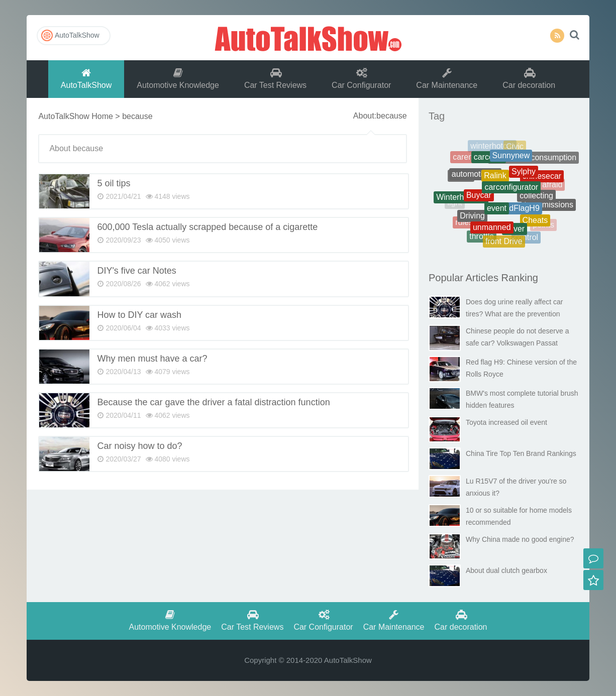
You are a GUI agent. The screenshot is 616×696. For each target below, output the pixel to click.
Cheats (535, 223)
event (497, 213)
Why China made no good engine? (520, 539)
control (526, 238)
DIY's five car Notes (136, 271)
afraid (552, 186)
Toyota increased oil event (506, 422)
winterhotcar (492, 147)
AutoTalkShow (308, 38)
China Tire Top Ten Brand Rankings (521, 453)
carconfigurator (511, 192)
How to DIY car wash (139, 315)
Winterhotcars (461, 199)
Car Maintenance (447, 79)
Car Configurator (361, 79)
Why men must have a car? (152, 359)
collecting (536, 199)
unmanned (492, 230)
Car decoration (529, 79)
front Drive (504, 243)
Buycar (479, 199)
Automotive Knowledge (178, 79)
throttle (482, 237)
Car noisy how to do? (139, 446)
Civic (515, 147)
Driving (472, 219)
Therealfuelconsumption (533, 159)
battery (545, 165)
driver (515, 232)
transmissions (549, 206)
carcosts (489, 160)
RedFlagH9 (519, 212)
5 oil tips (114, 183)
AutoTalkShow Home (76, 116)
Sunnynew (511, 159)
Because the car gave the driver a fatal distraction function (213, 402)
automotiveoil (475, 178)
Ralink (495, 180)
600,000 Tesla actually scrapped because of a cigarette (207, 227)
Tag (437, 116)
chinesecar (542, 179)
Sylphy (524, 176)
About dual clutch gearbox (506, 570)
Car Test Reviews (275, 79)
